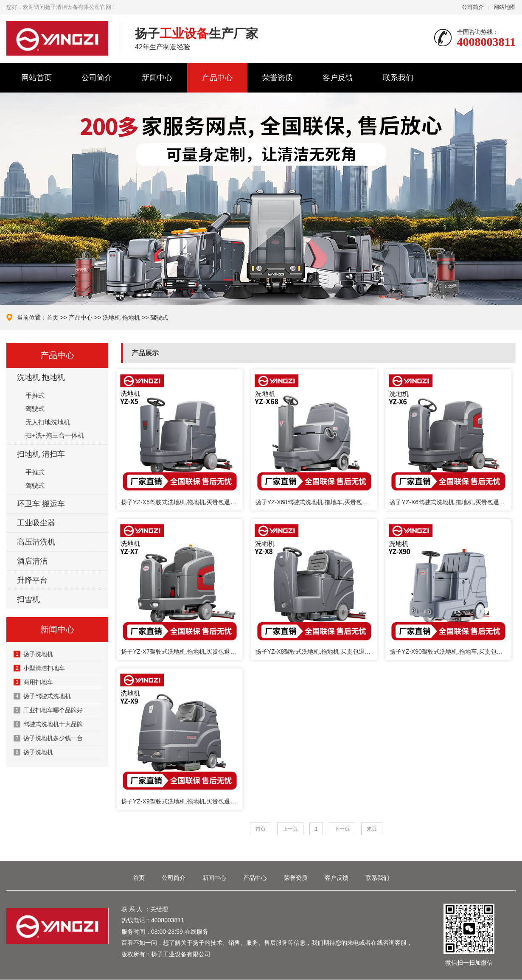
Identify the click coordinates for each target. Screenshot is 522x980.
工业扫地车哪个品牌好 (48, 710)
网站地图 (505, 7)
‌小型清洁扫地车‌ (39, 668)
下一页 (342, 829)
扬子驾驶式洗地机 (42, 696)
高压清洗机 (36, 542)
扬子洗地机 (33, 752)
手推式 (35, 395)
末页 (372, 829)
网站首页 (36, 78)
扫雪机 (28, 599)
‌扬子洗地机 (33, 654)
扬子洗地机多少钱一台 (48, 738)
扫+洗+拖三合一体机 (55, 435)
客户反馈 (338, 78)
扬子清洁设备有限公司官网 (58, 38)
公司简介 (473, 7)
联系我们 (398, 78)
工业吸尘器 (36, 523)
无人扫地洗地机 (48, 422)
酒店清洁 (32, 561)
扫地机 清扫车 (41, 454)
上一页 (290, 829)
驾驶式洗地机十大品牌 (48, 724)
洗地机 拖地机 (121, 317)
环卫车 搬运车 (41, 504)
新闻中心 (157, 78)
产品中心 (217, 78)
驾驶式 (159, 317)
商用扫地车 (33, 682)
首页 (53, 317)
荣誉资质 (278, 78)
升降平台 (32, 580)
